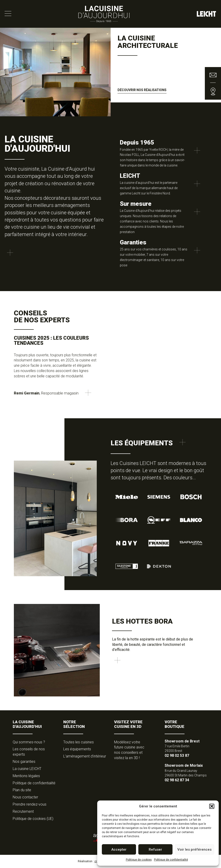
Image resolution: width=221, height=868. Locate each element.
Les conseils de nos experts (29, 752)
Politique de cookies (139, 860)
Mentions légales (26, 776)
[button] (212, 806)
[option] (110, 72)
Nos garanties (24, 762)
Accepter (119, 850)
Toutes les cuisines (79, 742)
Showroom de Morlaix (184, 765)
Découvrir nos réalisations (142, 90)
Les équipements (77, 749)
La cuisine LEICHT (27, 769)
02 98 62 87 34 (177, 780)
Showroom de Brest (182, 741)
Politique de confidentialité (171, 860)
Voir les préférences (194, 850)
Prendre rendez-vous (30, 804)
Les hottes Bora (142, 621)
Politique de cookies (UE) (33, 819)
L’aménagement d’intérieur (85, 756)
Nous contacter (25, 797)
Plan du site (22, 790)
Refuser (155, 850)
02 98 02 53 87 (177, 756)
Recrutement (23, 811)
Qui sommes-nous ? (29, 742)
